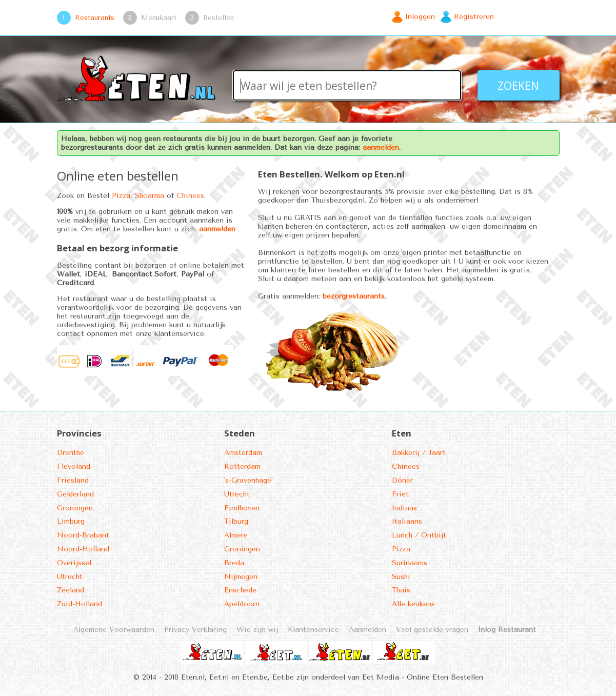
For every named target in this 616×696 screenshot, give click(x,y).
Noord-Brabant (83, 535)
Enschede (240, 590)
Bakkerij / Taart (419, 453)
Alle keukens (413, 604)
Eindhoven (242, 508)
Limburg (71, 521)
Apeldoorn (242, 604)
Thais (401, 590)
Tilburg (236, 521)
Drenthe (71, 453)
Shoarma (150, 196)
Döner (402, 480)
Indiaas (404, 508)
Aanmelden (367, 630)
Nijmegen (241, 577)
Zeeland (71, 590)
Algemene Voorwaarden (114, 630)
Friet (400, 494)
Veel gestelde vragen (432, 630)
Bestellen (218, 17)
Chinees (190, 196)
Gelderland (75, 494)
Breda (234, 563)
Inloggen (420, 17)
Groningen (75, 508)
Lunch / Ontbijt (419, 535)
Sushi (401, 577)
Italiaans (407, 521)
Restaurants (95, 17)
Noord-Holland (83, 549)
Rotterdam (242, 466)
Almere (236, 535)
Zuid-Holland (80, 604)
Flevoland (74, 466)
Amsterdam (243, 453)
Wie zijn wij (257, 630)
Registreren (474, 17)
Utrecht (70, 577)
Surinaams (410, 563)
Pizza (121, 196)
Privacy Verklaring (195, 630)
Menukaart (159, 17)
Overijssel (74, 563)
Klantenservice (313, 630)
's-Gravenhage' (248, 480)
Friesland (73, 480)
